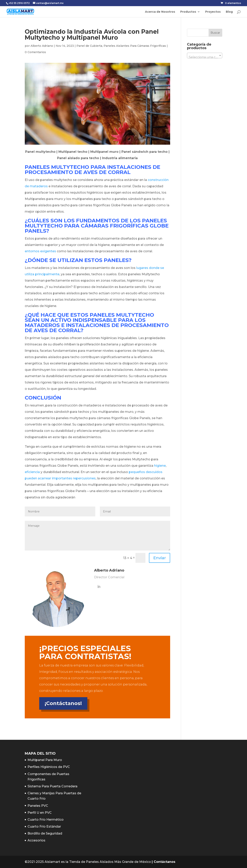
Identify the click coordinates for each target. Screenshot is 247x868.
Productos (188, 12)
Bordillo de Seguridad (45, 833)
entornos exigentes (40, 251)
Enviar (160, 558)
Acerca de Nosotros (160, 12)
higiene (160, 466)
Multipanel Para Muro (45, 760)
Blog (229, 12)
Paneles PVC (38, 806)
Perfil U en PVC (40, 813)
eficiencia (32, 472)
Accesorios (36, 840)
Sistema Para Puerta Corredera (52, 786)
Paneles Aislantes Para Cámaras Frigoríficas (135, 46)
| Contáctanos (164, 862)
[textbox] (205, 57)
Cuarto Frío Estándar (44, 826)
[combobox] (205, 55)
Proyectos (213, 12)
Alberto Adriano (42, 46)
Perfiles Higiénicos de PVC (49, 767)
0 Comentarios (35, 52)
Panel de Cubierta (89, 46)
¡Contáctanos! (63, 703)
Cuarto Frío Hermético (46, 820)
